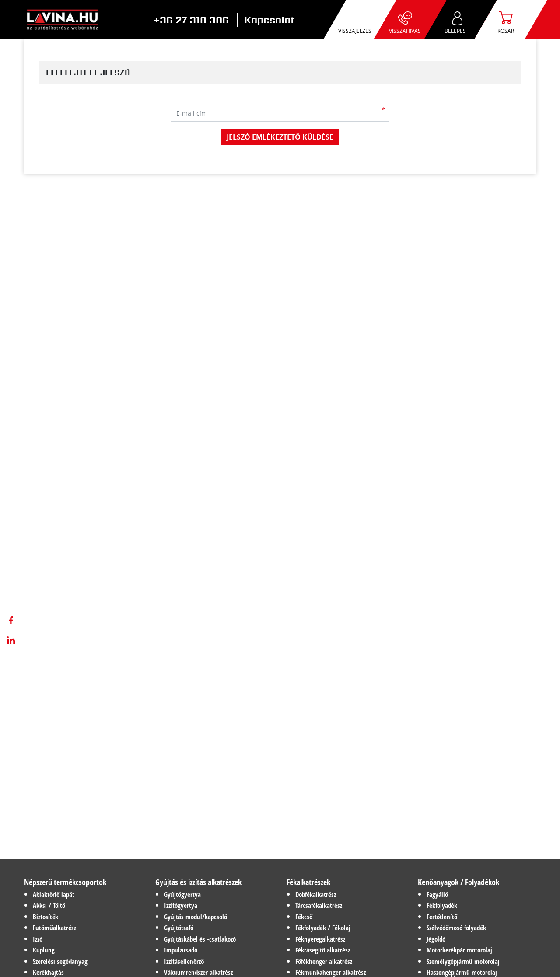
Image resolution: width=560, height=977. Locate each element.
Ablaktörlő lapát (54, 894)
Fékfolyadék (442, 905)
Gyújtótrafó (179, 928)
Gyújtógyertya (182, 894)
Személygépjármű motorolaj (463, 961)
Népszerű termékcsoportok (65, 882)
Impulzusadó (181, 950)
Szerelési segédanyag (60, 961)
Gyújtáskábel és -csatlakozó (200, 939)
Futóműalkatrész (54, 928)
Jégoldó (436, 939)
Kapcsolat (269, 20)
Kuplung (44, 950)
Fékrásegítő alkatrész (323, 950)
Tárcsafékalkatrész (319, 905)
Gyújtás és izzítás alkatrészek (198, 882)
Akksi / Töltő (49, 905)
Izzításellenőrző (184, 961)
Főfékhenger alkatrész (324, 961)
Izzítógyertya (181, 905)
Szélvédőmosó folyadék (456, 928)
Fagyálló (437, 894)
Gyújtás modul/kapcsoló (196, 917)
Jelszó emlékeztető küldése (280, 137)
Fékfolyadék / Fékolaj (323, 928)
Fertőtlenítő (442, 917)
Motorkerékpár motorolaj (459, 950)
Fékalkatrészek (308, 882)
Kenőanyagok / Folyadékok (458, 882)
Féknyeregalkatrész (320, 939)
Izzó (38, 939)
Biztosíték (45, 917)
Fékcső (304, 917)
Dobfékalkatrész (316, 894)
